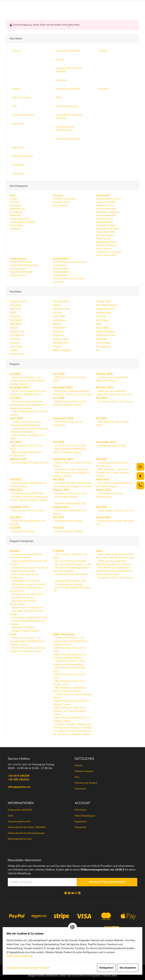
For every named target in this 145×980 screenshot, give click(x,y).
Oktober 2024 (105, 387)
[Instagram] (76, 893)
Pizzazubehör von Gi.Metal (68, 521)
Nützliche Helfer (104, 222)
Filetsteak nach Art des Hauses (27, 510)
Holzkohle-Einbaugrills (21, 272)
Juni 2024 (59, 398)
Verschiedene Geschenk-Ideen (69, 278)
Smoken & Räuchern (107, 245)
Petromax (15, 339)
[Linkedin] (79, 893)
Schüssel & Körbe (105, 235)
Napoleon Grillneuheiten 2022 (70, 503)
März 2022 (16, 490)
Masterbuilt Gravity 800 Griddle (27, 493)
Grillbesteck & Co (105, 205)
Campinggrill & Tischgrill (22, 222)
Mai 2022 (59, 479)
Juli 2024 (15, 398)
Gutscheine (59, 282)
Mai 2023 (59, 442)
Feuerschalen (16, 225)
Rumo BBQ (103, 328)
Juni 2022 (15, 479)
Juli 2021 (102, 507)
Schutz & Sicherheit (106, 255)
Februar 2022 (61, 490)
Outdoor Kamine (18, 275)
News (100, 551)
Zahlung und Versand (86, 783)
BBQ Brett (16, 324)
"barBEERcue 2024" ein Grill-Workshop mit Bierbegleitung (26, 423)
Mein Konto (80, 810)
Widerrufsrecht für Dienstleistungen (26, 833)
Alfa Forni (15, 309)
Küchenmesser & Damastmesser (70, 262)
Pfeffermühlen (60, 275)
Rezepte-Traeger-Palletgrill (68, 531)
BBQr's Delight (62, 350)
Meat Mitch (60, 328)
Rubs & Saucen (104, 249)
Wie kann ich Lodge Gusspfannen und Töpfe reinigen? (115, 485)
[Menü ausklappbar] (137, 6)
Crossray (15, 343)
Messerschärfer (61, 269)
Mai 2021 (59, 517)
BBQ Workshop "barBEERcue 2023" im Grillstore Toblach (69, 450)
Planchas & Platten (106, 202)
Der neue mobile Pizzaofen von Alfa (30, 463)
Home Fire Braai (105, 331)
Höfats (57, 305)
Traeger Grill (103, 301)
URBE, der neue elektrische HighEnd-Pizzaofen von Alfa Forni (114, 393)
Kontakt (79, 765)
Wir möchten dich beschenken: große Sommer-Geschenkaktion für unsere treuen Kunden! (28, 405)
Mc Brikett (16, 320)
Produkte (59, 551)
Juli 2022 (102, 459)
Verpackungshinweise (19, 821)
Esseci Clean (17, 354)
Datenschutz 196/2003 (38, 968)
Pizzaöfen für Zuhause (64, 199)
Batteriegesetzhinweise (20, 839)
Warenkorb (80, 827)
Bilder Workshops (64, 634)
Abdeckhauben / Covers (108, 199)
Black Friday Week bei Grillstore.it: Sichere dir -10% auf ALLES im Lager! (72, 393)
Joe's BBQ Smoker (107, 305)
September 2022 (63, 459)
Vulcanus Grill (61, 309)
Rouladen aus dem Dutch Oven (71, 493)
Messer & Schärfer (106, 232)
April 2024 (16, 418)
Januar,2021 (103, 517)
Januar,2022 (103, 490)
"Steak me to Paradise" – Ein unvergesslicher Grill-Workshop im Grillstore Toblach (27, 381)
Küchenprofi (103, 346)
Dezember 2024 (19, 387)
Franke (14, 350)
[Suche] (104, 6)
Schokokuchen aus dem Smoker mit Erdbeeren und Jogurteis (29, 430)
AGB (10, 816)
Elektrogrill (15, 205)
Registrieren (81, 821)
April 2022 (103, 479)
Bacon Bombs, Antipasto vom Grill (115, 510)
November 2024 (63, 387)
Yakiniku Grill (61, 343)
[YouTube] (73, 893)
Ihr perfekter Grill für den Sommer (115, 401)
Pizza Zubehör (60, 205)
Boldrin (57, 324)
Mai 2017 (59, 528)
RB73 (13, 313)
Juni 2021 (15, 517)
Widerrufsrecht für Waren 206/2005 (27, 827)
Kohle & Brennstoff (106, 215)
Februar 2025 (104, 374)
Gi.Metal (101, 316)
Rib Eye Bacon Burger (66, 497)
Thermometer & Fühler (108, 229)
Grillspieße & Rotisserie (108, 212)
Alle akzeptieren (126, 968)
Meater (57, 346)
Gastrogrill (15, 229)
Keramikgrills (16, 212)
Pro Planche (17, 335)
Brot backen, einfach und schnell (71, 469)
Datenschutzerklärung (21, 956)
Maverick (15, 316)
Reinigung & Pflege (106, 242)
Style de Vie (17, 331)
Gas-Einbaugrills (18, 269)
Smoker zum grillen (20, 219)
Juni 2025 (59, 374)
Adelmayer (59, 320)
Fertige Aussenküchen (21, 262)
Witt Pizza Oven (106, 335)
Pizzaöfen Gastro (62, 202)
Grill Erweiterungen (106, 209)
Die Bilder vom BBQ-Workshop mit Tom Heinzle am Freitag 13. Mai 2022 (72, 485)
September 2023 (63, 418)
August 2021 (61, 507)
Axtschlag (102, 320)
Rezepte (15, 551)
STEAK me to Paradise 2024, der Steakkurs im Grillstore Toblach (28, 393)
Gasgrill (14, 199)
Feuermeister (104, 313)
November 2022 (106, 442)
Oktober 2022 (18, 459)
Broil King (15, 305)
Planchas (14, 202)
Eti (98, 350)
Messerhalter (60, 265)
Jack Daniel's (104, 343)
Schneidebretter (61, 272)
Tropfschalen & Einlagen (109, 252)
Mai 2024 (102, 398)
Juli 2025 (15, 374)
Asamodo (102, 339)
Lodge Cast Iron (105, 309)
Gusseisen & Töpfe (106, 225)
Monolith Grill (61, 301)
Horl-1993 (59, 316)
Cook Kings (16, 346)
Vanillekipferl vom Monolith (112, 446)
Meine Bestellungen (85, 816)
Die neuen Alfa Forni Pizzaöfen (70, 446)
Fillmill (14, 328)
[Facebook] (66, 893)
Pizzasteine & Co (105, 219)
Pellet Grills (16, 215)
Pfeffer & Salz (103, 239)
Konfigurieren (105, 968)
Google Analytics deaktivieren (43, 976)
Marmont (58, 335)
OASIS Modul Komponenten (24, 265)
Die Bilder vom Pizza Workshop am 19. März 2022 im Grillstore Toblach (29, 498)
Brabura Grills (61, 339)
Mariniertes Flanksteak (23, 531)
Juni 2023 (15, 442)
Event (13, 634)
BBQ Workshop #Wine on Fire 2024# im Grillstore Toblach (70, 403)
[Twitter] (69, 893)
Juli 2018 (15, 528)
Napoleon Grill (18, 301)
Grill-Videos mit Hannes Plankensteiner (109, 495)
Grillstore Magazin (84, 771)
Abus (99, 324)
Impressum (15, 968)
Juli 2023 (102, 418)
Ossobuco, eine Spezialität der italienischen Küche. (113, 379)
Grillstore (58, 331)
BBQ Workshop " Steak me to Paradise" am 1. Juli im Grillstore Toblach (113, 472)
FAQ (77, 777)
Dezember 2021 (19, 507)
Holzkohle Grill (17, 209)
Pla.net (57, 313)
